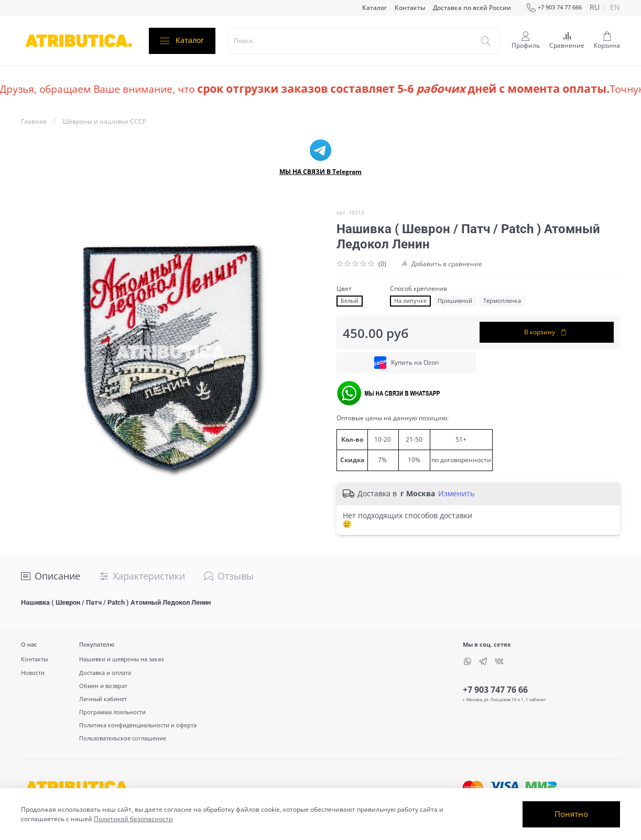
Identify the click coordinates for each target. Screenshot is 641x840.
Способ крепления (419, 289)
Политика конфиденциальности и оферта (138, 725)
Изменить (456, 494)
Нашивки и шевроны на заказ (121, 659)
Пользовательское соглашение (123, 738)
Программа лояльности (112, 712)
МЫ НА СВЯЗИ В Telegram (321, 172)
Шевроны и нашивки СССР (104, 121)
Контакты (410, 8)
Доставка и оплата (105, 673)
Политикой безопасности (133, 819)
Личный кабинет (103, 699)
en (615, 8)
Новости (33, 673)
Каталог (374, 8)
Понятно (571, 814)
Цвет (344, 289)
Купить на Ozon (406, 363)
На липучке (410, 301)
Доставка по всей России (472, 8)
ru (595, 8)
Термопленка (502, 301)
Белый (350, 301)
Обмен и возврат (103, 686)
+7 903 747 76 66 (495, 690)
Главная (34, 121)
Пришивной (455, 301)
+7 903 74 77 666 (554, 8)
